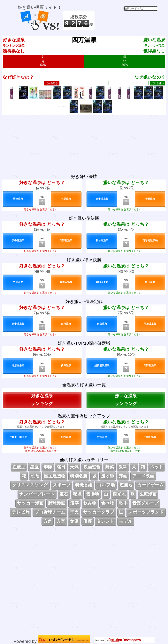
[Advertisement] (127, 20)
